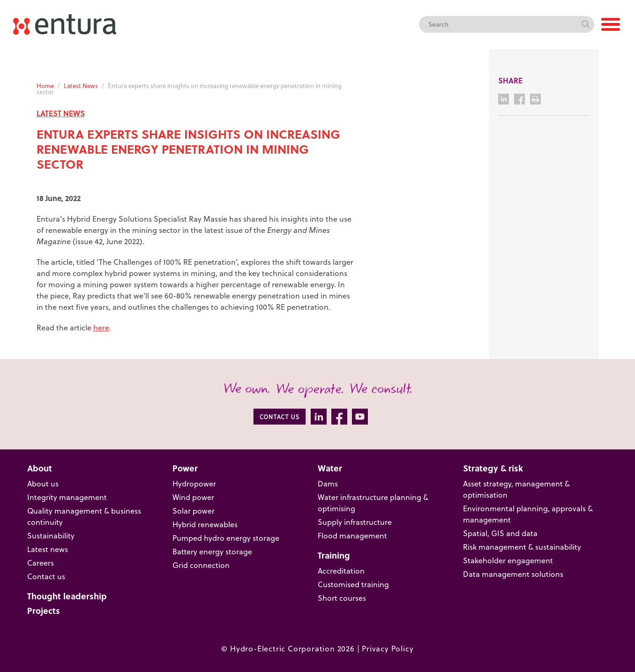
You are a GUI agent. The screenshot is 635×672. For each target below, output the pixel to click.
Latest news (48, 549)
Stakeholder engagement (508, 560)
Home (45, 86)
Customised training (353, 584)
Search (586, 24)
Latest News (81, 86)
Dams (328, 483)
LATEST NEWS (61, 113)
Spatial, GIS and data (500, 533)
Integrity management (67, 497)
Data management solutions (513, 574)
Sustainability (51, 535)
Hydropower (194, 483)
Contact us (46, 576)
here (101, 327)
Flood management (352, 535)
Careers (41, 563)
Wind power (193, 497)
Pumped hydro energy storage (226, 538)
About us (43, 483)
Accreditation (341, 571)
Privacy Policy (388, 648)
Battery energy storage (212, 551)
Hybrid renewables (205, 524)
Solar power (194, 511)
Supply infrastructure (355, 522)
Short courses (342, 598)
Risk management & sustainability (522, 547)
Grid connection (201, 565)
